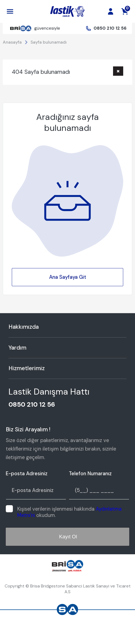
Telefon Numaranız (90, 474)
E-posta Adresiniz (27, 474)
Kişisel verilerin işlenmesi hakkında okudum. (69, 512)
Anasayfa (12, 42)
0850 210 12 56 (110, 28)
